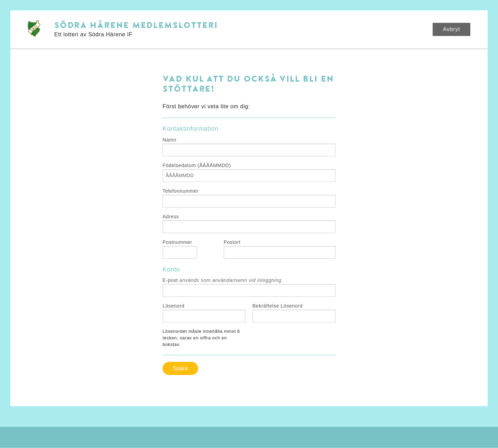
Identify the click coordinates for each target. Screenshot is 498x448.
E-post (222, 280)
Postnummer (177, 242)
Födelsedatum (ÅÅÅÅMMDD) (197, 165)
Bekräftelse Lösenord (278, 306)
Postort (232, 242)
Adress (171, 217)
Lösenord (174, 306)
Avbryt (451, 29)
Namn (169, 140)
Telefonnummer (181, 191)
